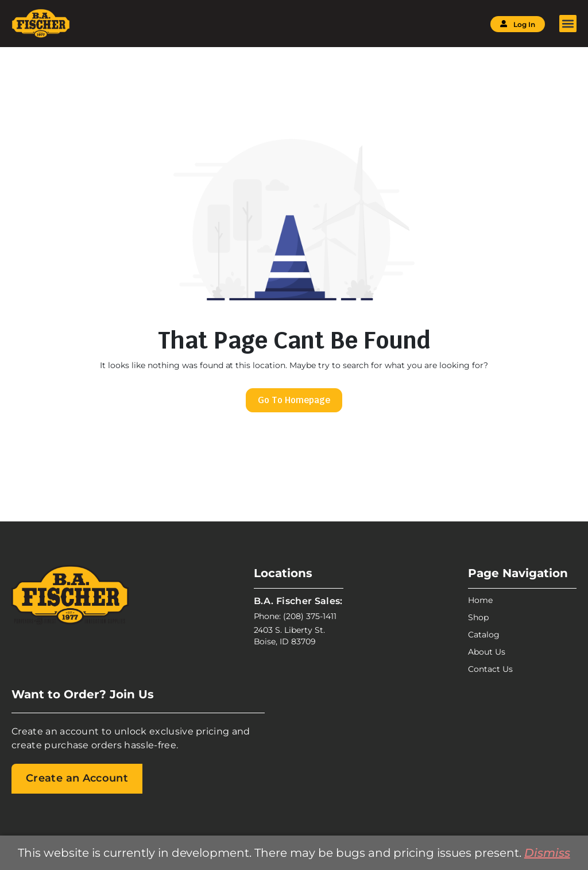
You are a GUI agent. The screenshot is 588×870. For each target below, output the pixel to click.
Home (480, 600)
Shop (478, 617)
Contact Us (490, 669)
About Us (487, 652)
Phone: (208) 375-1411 (295, 616)
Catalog (484, 635)
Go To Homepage (294, 400)
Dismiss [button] (547, 853)
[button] (568, 24)
